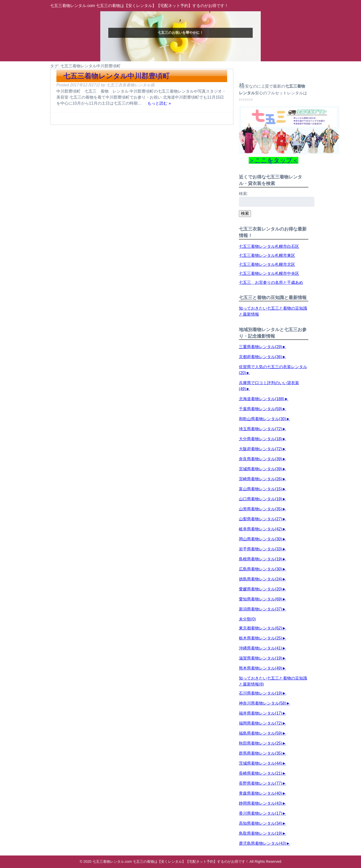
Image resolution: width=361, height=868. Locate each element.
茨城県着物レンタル (260, 763)
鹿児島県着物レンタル (262, 843)
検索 (245, 213)
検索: (243, 194)
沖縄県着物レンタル (260, 648)
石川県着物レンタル (260, 693)
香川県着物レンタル (260, 813)
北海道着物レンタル (262, 399)
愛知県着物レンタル (260, 599)
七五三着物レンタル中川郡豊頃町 (117, 76)
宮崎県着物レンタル (260, 479)
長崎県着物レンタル (260, 773)
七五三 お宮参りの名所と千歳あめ (271, 282)
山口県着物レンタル (260, 499)
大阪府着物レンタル (260, 449)
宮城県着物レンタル (260, 469)
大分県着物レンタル (260, 439)
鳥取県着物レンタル (260, 833)
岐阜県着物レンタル (260, 529)
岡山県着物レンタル (260, 539)
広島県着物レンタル (260, 569)
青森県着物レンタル (260, 793)
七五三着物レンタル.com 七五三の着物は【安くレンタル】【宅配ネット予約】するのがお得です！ (139, 6)
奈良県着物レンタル (260, 459)
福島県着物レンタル (260, 733)
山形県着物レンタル (260, 509)
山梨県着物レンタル (260, 519)
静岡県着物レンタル (260, 803)
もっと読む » (159, 103)
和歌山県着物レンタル (262, 419)
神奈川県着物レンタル (262, 703)
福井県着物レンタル (260, 713)
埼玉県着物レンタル (260, 429)
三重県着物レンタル (260, 347)
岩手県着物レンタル (260, 549)
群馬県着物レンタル (260, 753)
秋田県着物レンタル (260, 743)
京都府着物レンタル (260, 357)
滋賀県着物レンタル (260, 658)
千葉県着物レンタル (260, 409)
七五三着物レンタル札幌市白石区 (269, 246)
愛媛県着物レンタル (260, 589)
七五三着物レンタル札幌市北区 (267, 264)
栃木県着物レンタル (260, 638)
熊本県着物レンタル (260, 668)
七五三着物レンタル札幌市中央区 (269, 273)
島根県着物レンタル (260, 559)
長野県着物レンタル (260, 783)
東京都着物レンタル (260, 628)
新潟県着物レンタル (260, 609)
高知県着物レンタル (260, 823)
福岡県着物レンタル (260, 723)
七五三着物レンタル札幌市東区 (267, 255)
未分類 (247, 619)
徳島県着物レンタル (260, 579)
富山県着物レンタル (260, 489)
